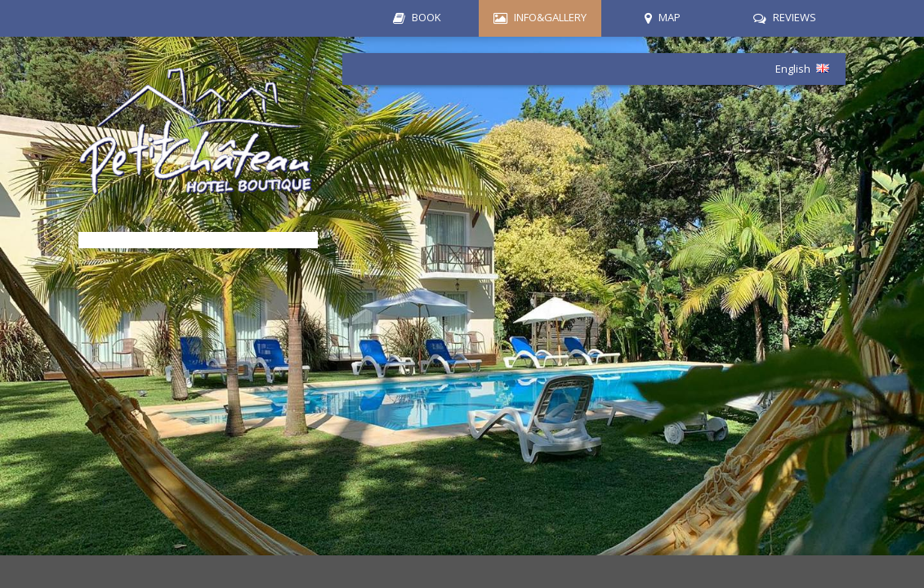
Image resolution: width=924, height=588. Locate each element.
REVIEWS (795, 17)
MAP (670, 17)
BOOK (426, 17)
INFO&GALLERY (550, 17)
